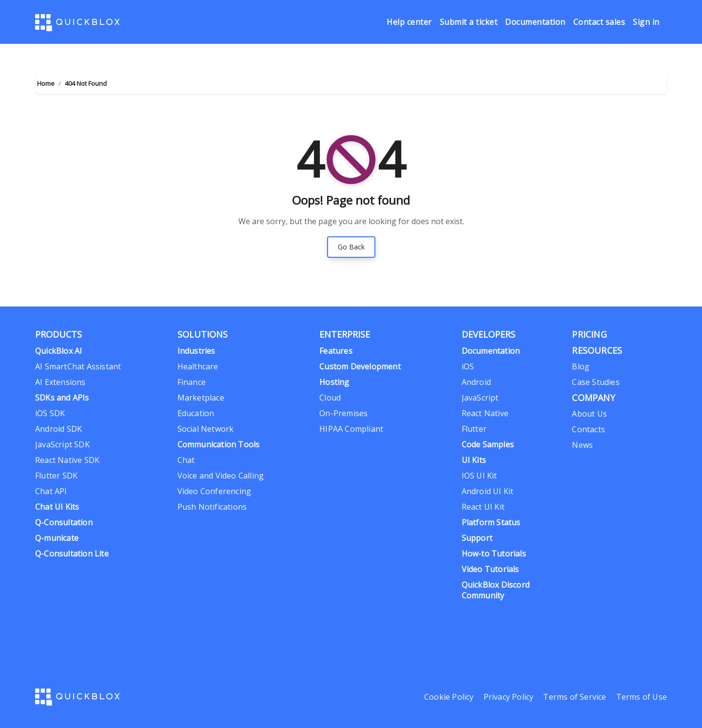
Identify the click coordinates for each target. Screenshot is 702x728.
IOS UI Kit (479, 476)
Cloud (330, 398)
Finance (192, 382)
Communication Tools (219, 444)
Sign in (646, 22)
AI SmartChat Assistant (78, 366)
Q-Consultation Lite (72, 554)
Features (336, 351)
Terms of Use (642, 697)
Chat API (51, 491)
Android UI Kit (488, 491)
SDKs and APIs (62, 398)
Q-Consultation (64, 522)
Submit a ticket (469, 22)
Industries (196, 351)
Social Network (206, 429)
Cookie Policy (449, 697)
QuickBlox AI (58, 351)
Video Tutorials (490, 569)
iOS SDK (50, 413)
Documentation (535, 22)
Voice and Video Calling (221, 476)
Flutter (474, 429)
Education (196, 413)
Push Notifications (212, 507)
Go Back (351, 247)
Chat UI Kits (57, 507)
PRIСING (589, 334)
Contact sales (599, 22)
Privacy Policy (509, 697)
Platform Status (491, 522)
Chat (186, 460)
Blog (581, 366)
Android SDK (58, 429)
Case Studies (595, 382)
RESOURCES (597, 350)
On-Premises (343, 413)
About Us (589, 414)
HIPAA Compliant (351, 429)
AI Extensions (60, 382)
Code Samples (488, 444)
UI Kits (474, 460)
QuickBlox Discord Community (496, 590)
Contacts (588, 429)
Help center (409, 22)
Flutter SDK (56, 476)
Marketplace (201, 398)
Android (476, 382)
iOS (468, 366)
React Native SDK (67, 460)
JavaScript (480, 398)
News (582, 445)
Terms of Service (575, 697)
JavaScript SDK (62, 444)
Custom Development (360, 366)
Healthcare (198, 366)
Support (477, 538)
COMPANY (593, 398)
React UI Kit (483, 507)
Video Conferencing (214, 491)
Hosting (334, 382)
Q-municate (57, 538)
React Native (485, 413)
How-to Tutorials (494, 554)
